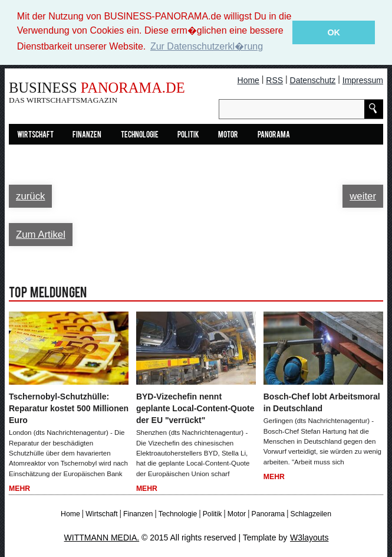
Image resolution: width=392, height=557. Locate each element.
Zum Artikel (41, 234)
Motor (228, 135)
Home (248, 80)
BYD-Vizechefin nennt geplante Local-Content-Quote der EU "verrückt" (195, 408)
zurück (30, 196)
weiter (363, 196)
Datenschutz (313, 80)
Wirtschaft (35, 135)
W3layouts (309, 537)
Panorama (274, 135)
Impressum (363, 80)
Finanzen (87, 135)
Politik (188, 135)
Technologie (140, 135)
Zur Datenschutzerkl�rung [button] (207, 46)
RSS (274, 80)
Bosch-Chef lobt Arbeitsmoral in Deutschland (322, 402)
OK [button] (334, 32)
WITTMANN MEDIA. (102, 537)
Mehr (19, 488)
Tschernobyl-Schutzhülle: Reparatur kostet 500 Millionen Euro (69, 408)
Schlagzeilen (310, 513)
